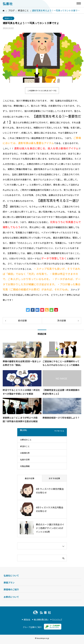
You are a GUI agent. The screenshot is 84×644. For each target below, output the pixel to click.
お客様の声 (25, 453)
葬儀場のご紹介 (11, 589)
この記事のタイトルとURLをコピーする (42, 90)
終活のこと (8, 18)
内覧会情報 (25, 466)
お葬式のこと (26, 440)
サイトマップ (57, 619)
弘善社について (11, 575)
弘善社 (8, 4)
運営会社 (27, 619)
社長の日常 (25, 460)
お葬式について (11, 597)
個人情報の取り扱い (41, 619)
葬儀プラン (9, 583)
